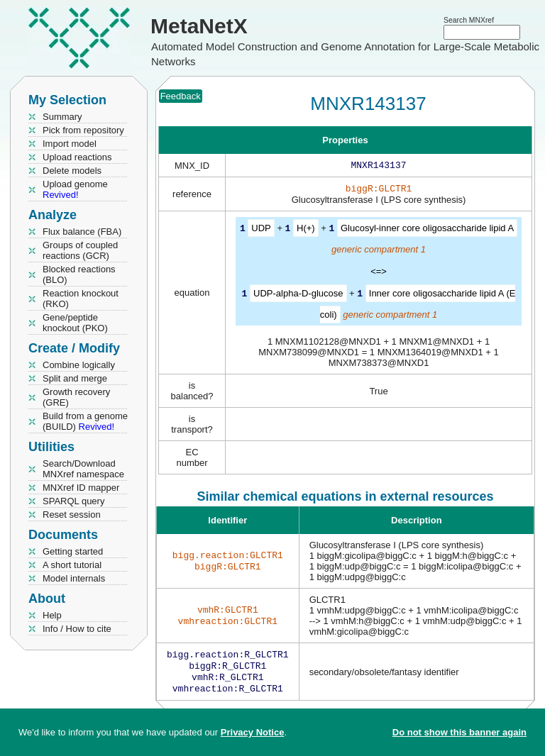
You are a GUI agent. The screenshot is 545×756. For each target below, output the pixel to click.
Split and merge (75, 378)
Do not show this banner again (459, 732)
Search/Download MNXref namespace (83, 469)
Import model (70, 144)
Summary (62, 117)
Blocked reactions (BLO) (79, 274)
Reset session (72, 515)
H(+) (306, 231)
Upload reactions (77, 157)
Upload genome (75, 189)
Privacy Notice (253, 732)
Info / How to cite (77, 629)
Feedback (181, 96)
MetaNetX (199, 26)
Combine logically (79, 365)
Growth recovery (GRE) (76, 397)
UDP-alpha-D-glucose (298, 295)
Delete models (72, 171)
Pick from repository (83, 130)
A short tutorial (72, 565)
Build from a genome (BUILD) (85, 421)
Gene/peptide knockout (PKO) (75, 323)
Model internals (74, 578)
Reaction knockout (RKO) (81, 299)
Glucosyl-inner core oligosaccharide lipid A (427, 231)
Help (52, 615)
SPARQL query (73, 501)
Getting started (73, 551)
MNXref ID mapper (81, 488)
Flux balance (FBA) (82, 232)
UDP (261, 231)
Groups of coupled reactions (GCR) (80, 250)
